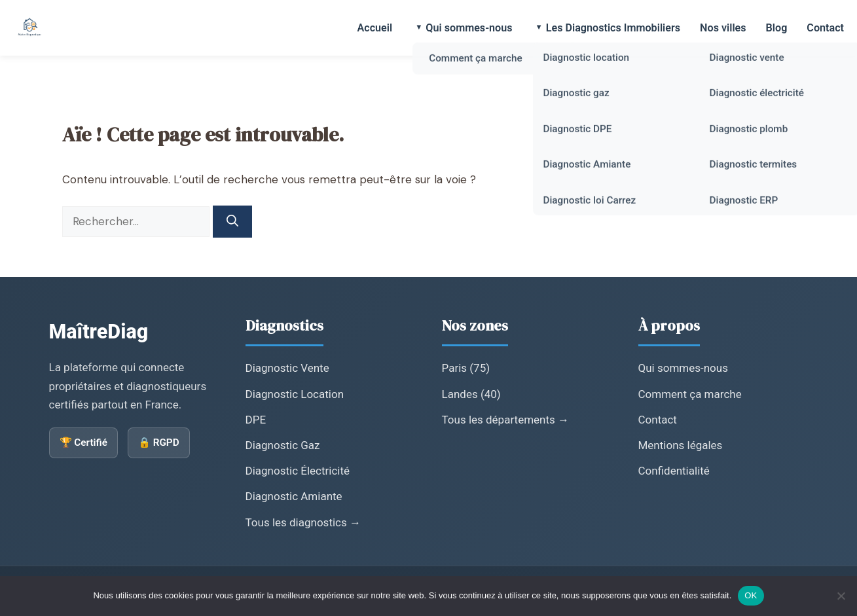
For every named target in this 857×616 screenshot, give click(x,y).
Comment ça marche (690, 394)
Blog (777, 28)
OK (751, 595)
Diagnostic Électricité (298, 471)
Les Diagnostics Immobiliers (613, 28)
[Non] (841, 596)
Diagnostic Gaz (283, 445)
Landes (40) (471, 394)
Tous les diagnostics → (303, 522)
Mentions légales (681, 445)
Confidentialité (674, 471)
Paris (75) (466, 368)
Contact (825, 28)
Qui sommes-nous (469, 28)
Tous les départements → (506, 420)
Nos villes (723, 28)
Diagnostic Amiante (294, 496)
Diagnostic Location (295, 394)
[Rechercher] (232, 222)
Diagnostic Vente (287, 368)
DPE (256, 420)
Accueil (374, 28)
